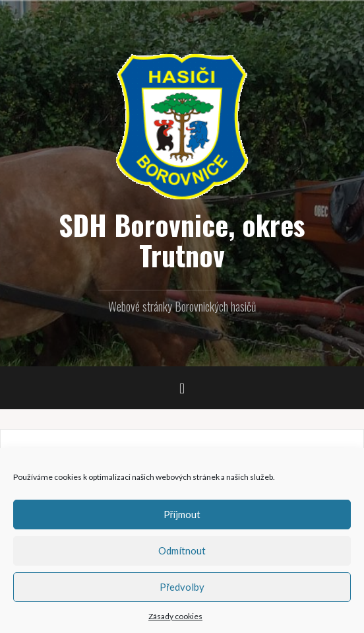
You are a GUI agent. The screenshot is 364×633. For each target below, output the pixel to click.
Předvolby (182, 587)
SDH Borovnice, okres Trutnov (182, 240)
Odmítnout (182, 550)
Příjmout (182, 514)
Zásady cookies (175, 616)
